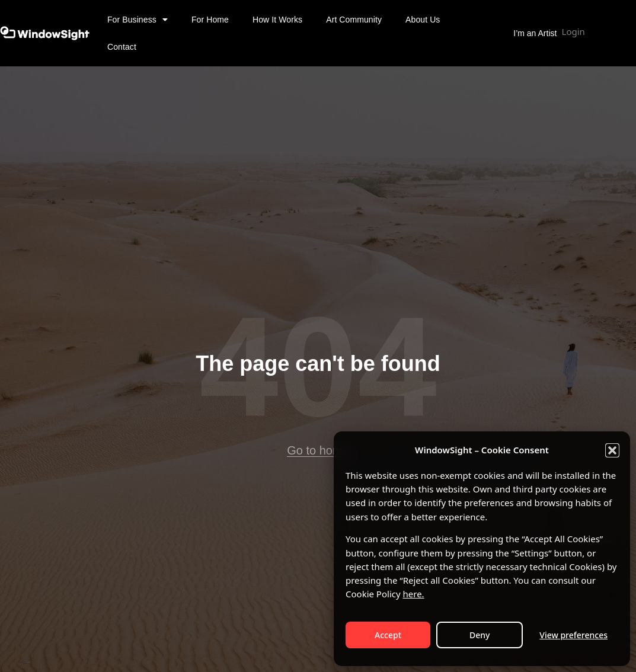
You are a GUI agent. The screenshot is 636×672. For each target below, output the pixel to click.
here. (414, 594)
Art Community (354, 20)
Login (573, 31)
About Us (423, 20)
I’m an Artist (535, 33)
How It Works (277, 20)
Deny (480, 635)
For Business (138, 20)
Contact (122, 47)
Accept (388, 635)
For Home (210, 20)
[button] (612, 450)
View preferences (573, 635)
